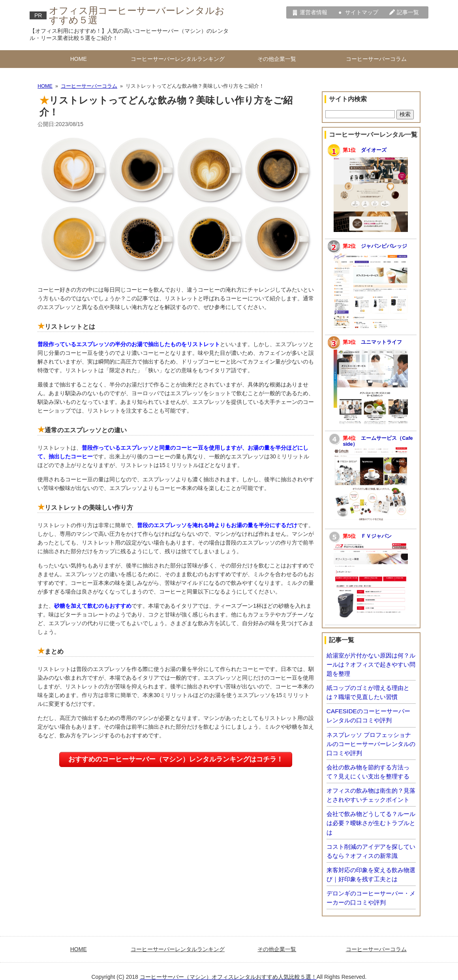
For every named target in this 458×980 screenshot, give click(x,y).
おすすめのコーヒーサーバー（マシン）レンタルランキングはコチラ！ (176, 759)
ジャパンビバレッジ (384, 246)
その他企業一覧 (277, 59)
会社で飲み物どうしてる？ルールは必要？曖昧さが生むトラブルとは (371, 823)
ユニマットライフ (381, 342)
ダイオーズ (374, 150)
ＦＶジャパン (376, 536)
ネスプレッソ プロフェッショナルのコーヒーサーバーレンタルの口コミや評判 (371, 744)
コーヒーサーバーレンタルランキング (178, 59)
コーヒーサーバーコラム (376, 59)
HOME (79, 59)
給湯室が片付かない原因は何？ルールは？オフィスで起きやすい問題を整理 (371, 664)
